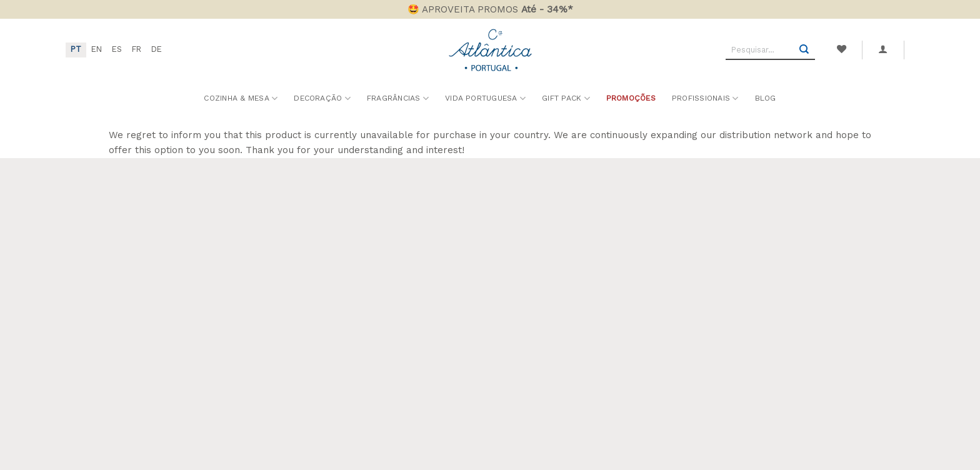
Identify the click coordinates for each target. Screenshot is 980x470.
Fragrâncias (398, 98)
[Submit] (804, 50)
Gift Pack (566, 98)
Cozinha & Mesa (241, 98)
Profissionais (705, 98)
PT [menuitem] (76, 49)
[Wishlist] (841, 49)
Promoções (631, 98)
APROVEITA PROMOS (497, 9)
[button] (883, 49)
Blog (766, 98)
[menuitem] (76, 50)
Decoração (322, 98)
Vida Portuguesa (485, 98)
